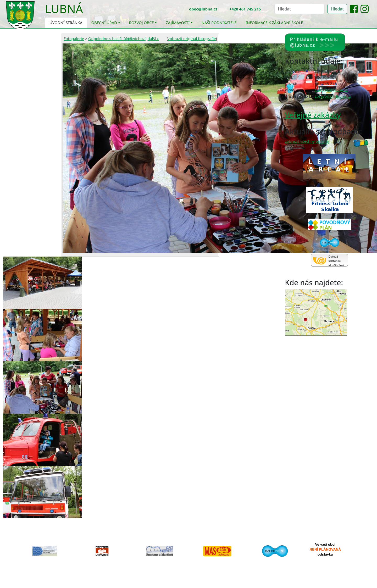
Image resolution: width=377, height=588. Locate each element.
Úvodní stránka (66, 23)
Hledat (337, 9)
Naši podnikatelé (219, 23)
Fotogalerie (74, 38)
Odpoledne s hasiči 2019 (110, 38)
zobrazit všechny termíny (307, 141)
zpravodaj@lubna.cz (333, 96)
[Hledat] (300, 9)
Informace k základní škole (274, 23)
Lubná (64, 9)
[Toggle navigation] (87, 12)
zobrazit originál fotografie (192, 38)
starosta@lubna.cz (331, 90)
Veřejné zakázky (313, 115)
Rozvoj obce (142, 23)
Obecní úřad (104, 23)
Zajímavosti (178, 23)
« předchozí (135, 38)
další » (153, 38)
